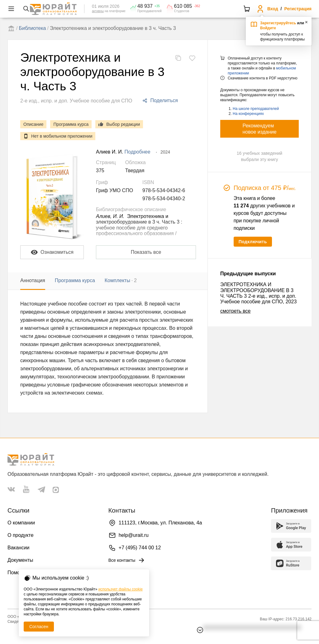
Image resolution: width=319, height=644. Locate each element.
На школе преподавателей (256, 109)
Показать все (146, 252)
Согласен (39, 627)
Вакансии (19, 548)
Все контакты (127, 560)
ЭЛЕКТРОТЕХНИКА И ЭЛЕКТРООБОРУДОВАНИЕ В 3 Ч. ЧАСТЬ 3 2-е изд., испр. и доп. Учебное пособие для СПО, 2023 (258, 293)
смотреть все (235, 311)
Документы (20, 560)
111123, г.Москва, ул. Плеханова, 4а (160, 523)
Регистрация (298, 9)
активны (98, 11)
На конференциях (248, 114)
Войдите (268, 28)
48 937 (145, 6)
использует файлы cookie (121, 589)
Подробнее (138, 152)
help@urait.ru (134, 535)
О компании (21, 523)
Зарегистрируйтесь (278, 23)
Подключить (253, 242)
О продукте (21, 535)
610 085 (183, 6)
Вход (273, 9)
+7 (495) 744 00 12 (140, 548)
